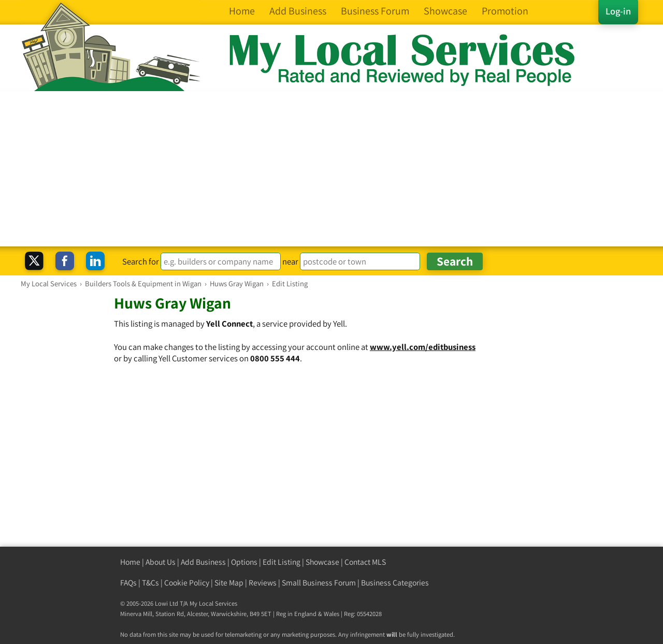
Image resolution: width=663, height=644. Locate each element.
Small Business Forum (319, 583)
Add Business (203, 562)
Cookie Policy (187, 583)
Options (244, 562)
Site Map (229, 583)
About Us (161, 562)
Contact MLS (365, 562)
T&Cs (150, 583)
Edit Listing (282, 562)
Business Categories (395, 583)
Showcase (322, 562)
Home (130, 562)
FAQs (128, 583)
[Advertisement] (331, 169)
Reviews (263, 583)
